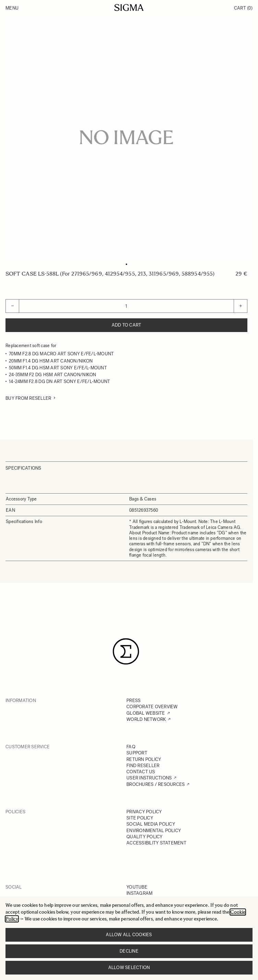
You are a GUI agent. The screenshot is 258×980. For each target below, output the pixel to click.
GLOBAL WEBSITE (146, 713)
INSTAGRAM (139, 893)
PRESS (133, 701)
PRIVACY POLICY (144, 812)
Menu (12, 8)
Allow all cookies (129, 935)
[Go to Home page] (129, 8)
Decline (129, 951)
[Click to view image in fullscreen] (126, 137)
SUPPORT (137, 753)
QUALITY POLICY (145, 837)
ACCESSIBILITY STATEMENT (156, 843)
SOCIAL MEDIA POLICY (151, 824)
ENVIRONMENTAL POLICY (154, 831)
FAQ (131, 747)
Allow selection (129, 968)
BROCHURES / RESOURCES (156, 784)
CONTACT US (141, 772)
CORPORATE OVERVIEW (152, 707)
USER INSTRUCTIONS (149, 778)
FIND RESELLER (143, 766)
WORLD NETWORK (146, 719)
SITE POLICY (140, 818)
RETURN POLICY (144, 759)
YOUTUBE (137, 887)
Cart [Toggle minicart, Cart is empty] (243, 8)
